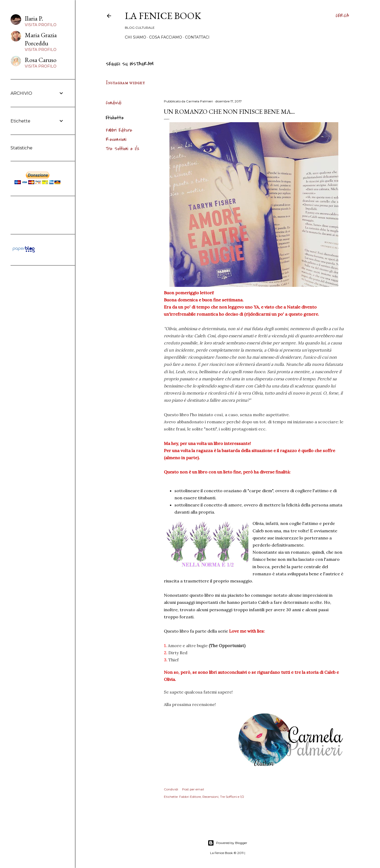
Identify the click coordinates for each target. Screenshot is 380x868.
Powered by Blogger (227, 843)
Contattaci (197, 37)
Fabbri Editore (119, 130)
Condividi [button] (114, 103)
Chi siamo (136, 37)
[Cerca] (342, 16)
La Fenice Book (163, 16)
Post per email (193, 789)
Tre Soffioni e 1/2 (123, 149)
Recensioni (116, 139)
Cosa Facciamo (166, 37)
